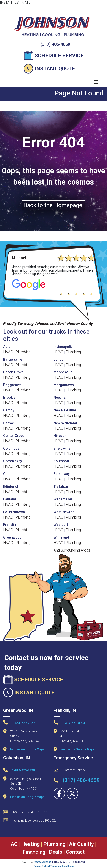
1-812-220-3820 (19, 770)
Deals (56, 852)
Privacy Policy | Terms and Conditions (54, 866)
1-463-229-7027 (19, 722)
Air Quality (81, 844)
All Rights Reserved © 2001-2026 (69, 862)
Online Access (42, 862)
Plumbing (23, 352)
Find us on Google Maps (27, 749)
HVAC (8, 352)
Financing (34, 852)
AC (14, 844)
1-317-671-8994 (69, 722)
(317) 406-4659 (55, 44)
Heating (30, 844)
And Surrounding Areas (72, 550)
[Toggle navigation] (96, 82)
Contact (75, 852)
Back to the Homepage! (53, 205)
